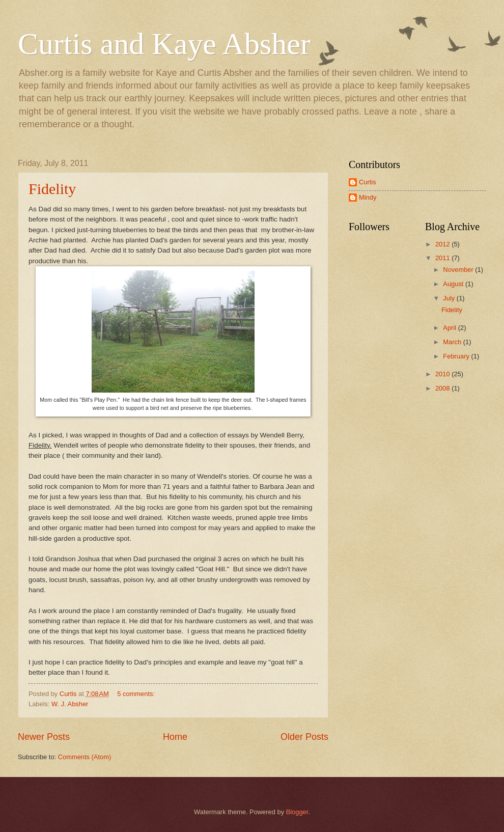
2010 (443, 374)
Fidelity (52, 189)
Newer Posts (44, 737)
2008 (443, 388)
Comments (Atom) (85, 757)
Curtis (368, 182)
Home (175, 737)
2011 (443, 258)
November (459, 270)
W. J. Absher (70, 704)
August (454, 284)
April (450, 328)
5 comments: (137, 694)
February (457, 356)
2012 (443, 244)
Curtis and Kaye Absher (164, 44)
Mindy (368, 197)
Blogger (297, 812)
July (450, 298)
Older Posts (304, 737)
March (453, 342)
